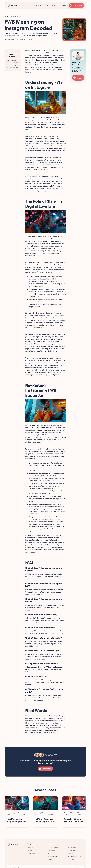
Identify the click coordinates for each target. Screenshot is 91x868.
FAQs (46, 5)
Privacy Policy (72, 850)
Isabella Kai (11, 40)
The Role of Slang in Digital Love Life (12, 67)
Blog (53, 5)
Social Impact (31, 853)
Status (50, 859)
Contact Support (53, 847)
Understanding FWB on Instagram (12, 61)
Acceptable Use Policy (75, 856)
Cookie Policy (72, 859)
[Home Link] (5, 16)
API (48, 856)
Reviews (30, 850)
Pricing (38, 5)
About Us (30, 847)
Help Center (52, 850)
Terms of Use (72, 847)
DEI (28, 856)
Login (64, 5)
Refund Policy (72, 853)
